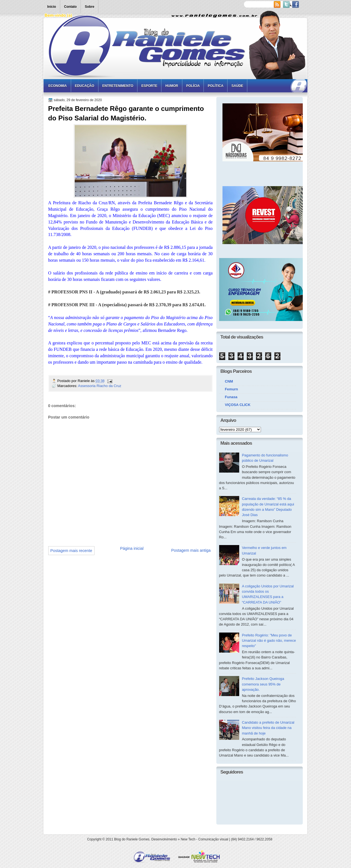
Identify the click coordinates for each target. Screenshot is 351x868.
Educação (85, 86)
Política (216, 86)
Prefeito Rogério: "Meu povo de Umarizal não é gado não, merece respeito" (269, 641)
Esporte (149, 86)
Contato (70, 7)
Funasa (231, 397)
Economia (58, 86)
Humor (172, 86)
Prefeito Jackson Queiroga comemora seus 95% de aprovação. (263, 684)
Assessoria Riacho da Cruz (100, 386)
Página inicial (132, 548)
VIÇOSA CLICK (238, 405)
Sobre (89, 7)
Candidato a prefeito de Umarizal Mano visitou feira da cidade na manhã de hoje (268, 728)
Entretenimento (118, 86)
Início (52, 7)
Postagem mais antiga (191, 550)
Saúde (237, 86)
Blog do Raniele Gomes (132, 839)
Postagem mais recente (71, 551)
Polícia (193, 86)
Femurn (232, 389)
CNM (229, 381)
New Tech (188, 839)
